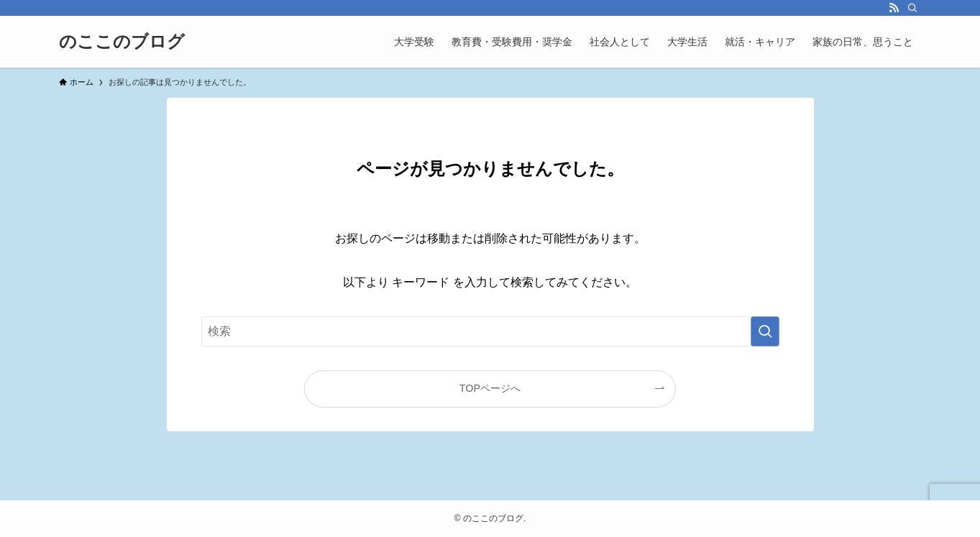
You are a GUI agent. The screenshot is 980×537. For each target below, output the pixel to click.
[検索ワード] (490, 331)
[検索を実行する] (765, 331)
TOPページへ (490, 388)
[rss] (894, 8)
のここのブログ (122, 42)
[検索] (912, 8)
